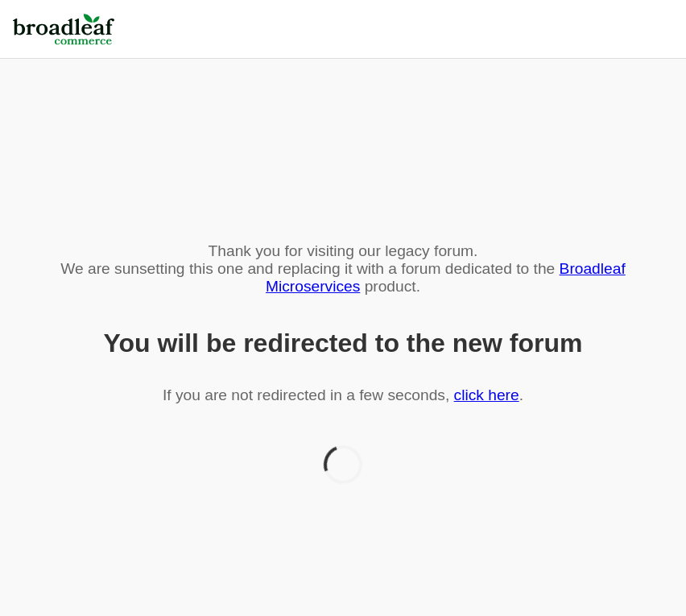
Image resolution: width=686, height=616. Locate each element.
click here (487, 395)
